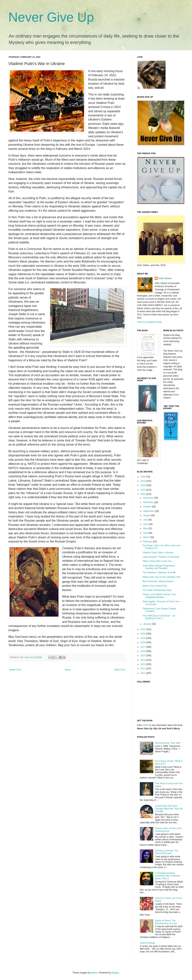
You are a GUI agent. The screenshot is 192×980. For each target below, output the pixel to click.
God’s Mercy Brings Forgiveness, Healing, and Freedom (159, 567)
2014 (143, 660)
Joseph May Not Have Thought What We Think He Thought (169, 809)
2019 (143, 638)
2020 (143, 634)
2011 (143, 673)
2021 (143, 629)
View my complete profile (149, 322)
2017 (143, 647)
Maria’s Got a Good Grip (155, 586)
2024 (143, 485)
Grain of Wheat (147, 943)
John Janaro (165, 278)
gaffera (94, 973)
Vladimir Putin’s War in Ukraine (158, 553)
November (149, 502)
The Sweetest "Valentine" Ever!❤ (159, 573)
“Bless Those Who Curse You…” (159, 561)
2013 (143, 664)
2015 (143, 656)
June (146, 524)
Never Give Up (51, 17)
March (147, 537)
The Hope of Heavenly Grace (157, 590)
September (149, 511)
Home (68, 670)
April (146, 533)
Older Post (120, 670)
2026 (143, 477)
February (148, 542)
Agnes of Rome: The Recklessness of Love (166, 922)
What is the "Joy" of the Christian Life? (162, 577)
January (147, 624)
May (146, 528)
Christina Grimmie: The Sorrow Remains (167, 852)
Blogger (115, 973)
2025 (143, 481)
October (147, 507)
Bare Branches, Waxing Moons (158, 581)
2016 (143, 651)
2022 (143, 494)
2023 (143, 490)
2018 (143, 642)
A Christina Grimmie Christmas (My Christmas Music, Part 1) (168, 876)
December (149, 498)
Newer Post (15, 670)
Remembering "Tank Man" (168, 743)
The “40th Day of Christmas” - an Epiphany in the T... (159, 617)
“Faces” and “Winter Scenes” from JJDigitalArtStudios (159, 596)
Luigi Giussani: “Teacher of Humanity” (161, 557)
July (145, 520)
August (147, 515)
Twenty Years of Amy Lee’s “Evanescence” (168, 830)
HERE (145, 725)
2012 (143, 669)
